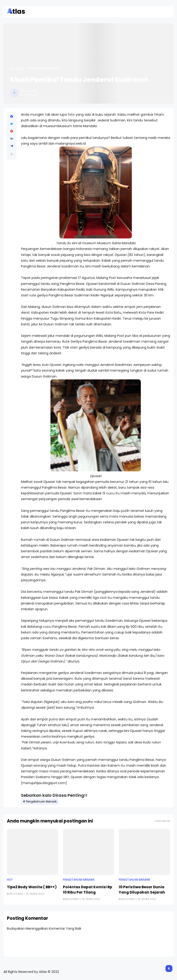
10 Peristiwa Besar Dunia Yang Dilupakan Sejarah (142, 890)
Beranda (17, 69)
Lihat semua (162, 821)
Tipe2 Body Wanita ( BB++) (32, 887)
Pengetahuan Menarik (43, 69)
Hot (10, 880)
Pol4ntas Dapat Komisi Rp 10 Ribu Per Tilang (88, 890)
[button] (12, 154)
